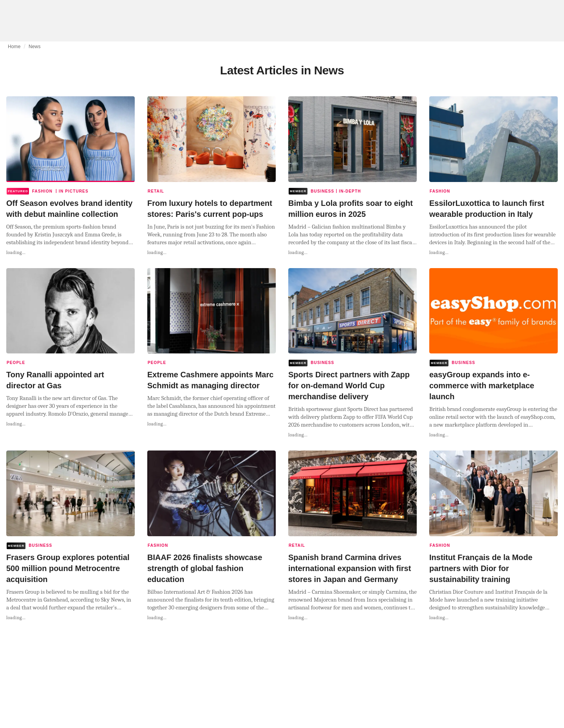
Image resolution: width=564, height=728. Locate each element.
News (35, 47)
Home (14, 47)
